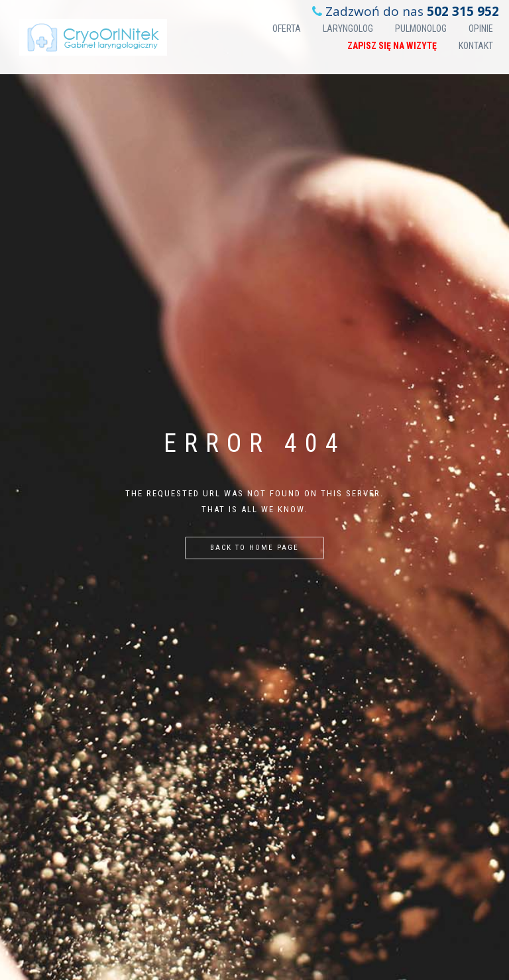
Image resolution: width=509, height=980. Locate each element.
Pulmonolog (421, 28)
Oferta (287, 28)
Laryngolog (348, 28)
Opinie (481, 28)
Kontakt (476, 46)
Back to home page (254, 548)
